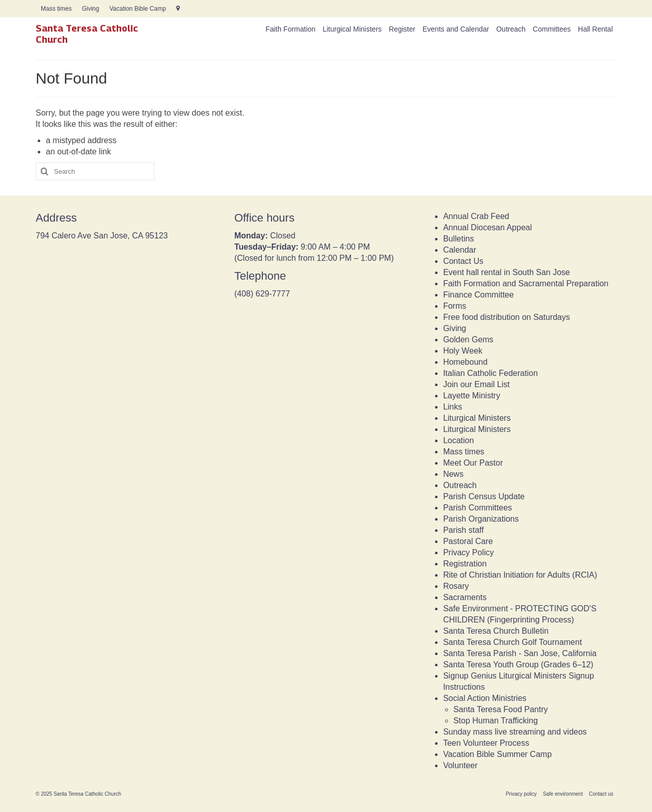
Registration (465, 564)
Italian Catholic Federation (491, 373)
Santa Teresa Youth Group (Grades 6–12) (518, 665)
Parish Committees (478, 508)
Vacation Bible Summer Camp (497, 754)
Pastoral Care (468, 541)
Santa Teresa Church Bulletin (496, 631)
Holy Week (463, 351)
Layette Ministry (472, 396)
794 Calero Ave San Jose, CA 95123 (102, 236)
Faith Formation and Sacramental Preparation (526, 283)
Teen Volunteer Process (486, 743)
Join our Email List (477, 384)
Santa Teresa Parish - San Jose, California (520, 653)
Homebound (465, 362)
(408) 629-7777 (262, 294)
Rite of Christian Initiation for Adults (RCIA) (520, 575)
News (453, 474)
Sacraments (465, 597)
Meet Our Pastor (473, 463)
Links (453, 407)
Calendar (460, 250)
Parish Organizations (481, 519)
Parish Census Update (484, 496)
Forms (455, 306)
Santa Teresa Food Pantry (501, 709)
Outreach (460, 485)
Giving (455, 328)
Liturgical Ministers (477, 418)
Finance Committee (479, 295)
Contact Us (463, 261)
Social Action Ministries (485, 698)
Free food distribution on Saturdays (507, 317)
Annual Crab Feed (476, 216)
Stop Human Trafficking (496, 721)
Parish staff (464, 530)
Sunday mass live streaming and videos (515, 732)
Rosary (456, 586)
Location (459, 440)
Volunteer (460, 765)
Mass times (464, 452)
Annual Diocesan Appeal (487, 227)
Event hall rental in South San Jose (507, 272)
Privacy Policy (469, 552)
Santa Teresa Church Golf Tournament (512, 642)
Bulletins (458, 239)
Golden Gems (468, 340)
